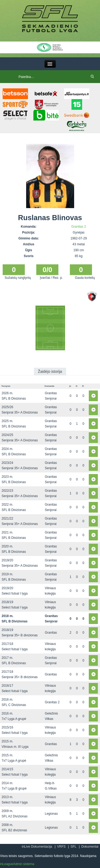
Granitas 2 (79, 227)
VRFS (61, 847)
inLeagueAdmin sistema (17, 864)
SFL (73, 847)
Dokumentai (90, 847)
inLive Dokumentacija (37, 847)
